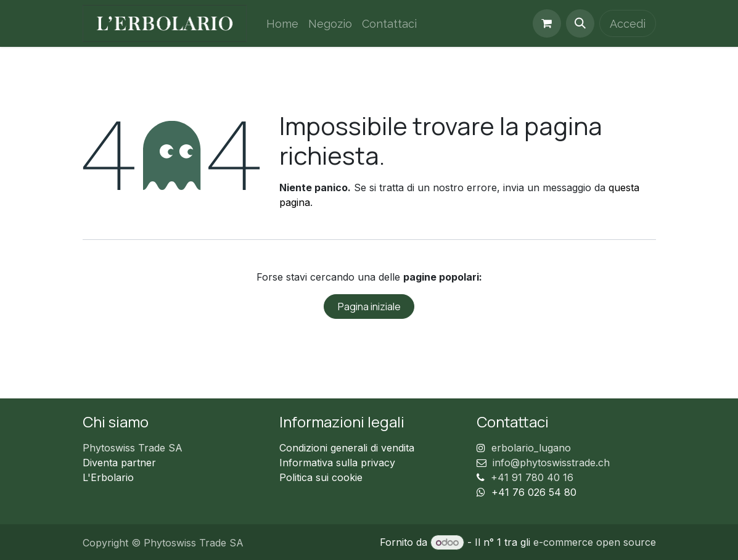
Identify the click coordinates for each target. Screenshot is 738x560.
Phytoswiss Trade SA (133, 448)
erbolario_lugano (531, 448)
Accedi (628, 24)
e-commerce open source (595, 542)
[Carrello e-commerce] (547, 23)
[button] (580, 23)
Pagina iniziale (369, 307)
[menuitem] (282, 24)
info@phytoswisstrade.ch (551, 463)
